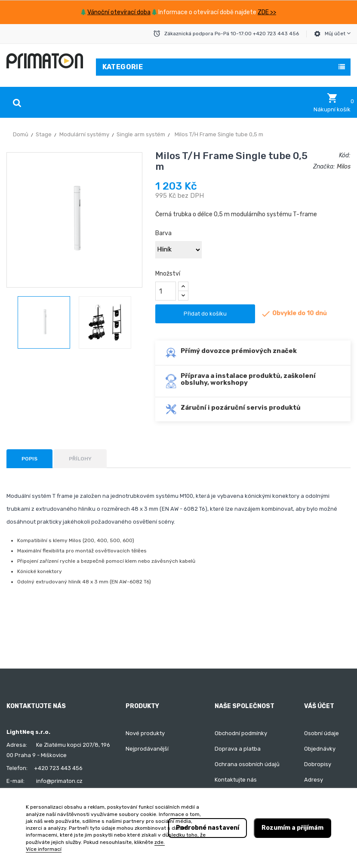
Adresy (314, 780)
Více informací (44, 849)
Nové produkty (145, 733)
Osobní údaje (322, 733)
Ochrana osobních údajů (247, 764)
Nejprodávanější (147, 749)
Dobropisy (318, 764)
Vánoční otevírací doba (119, 12)
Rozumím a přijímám (292, 828)
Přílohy (80, 459)
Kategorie (123, 67)
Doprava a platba (238, 749)
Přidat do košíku (205, 314)
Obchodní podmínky (241, 733)
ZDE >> (267, 12)
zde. (160, 842)
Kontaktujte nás (236, 780)
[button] (332, 103)
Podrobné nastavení (208, 828)
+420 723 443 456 (58, 768)
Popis (29, 459)
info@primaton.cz (59, 781)
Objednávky (320, 749)
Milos (344, 167)
